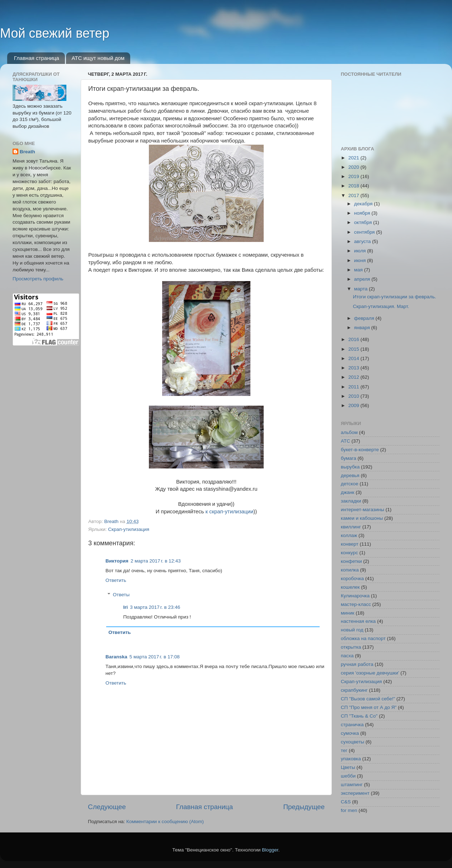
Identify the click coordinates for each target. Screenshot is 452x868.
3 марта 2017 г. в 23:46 (155, 607)
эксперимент (355, 793)
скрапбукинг (354, 690)
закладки (351, 501)
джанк (348, 492)
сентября (365, 232)
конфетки (351, 561)
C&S (346, 802)
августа (363, 241)
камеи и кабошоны (362, 518)
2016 (354, 339)
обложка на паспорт (363, 638)
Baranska (116, 657)
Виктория (117, 561)
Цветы (348, 767)
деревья (350, 475)
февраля (365, 318)
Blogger (270, 850)
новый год (352, 630)
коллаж (349, 535)
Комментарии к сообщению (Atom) (165, 822)
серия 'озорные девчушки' (370, 673)
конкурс (349, 553)
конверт (350, 544)
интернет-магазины (362, 510)
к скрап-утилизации (230, 512)
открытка (351, 647)
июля (361, 251)
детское (350, 484)
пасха (347, 656)
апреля (363, 279)
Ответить (116, 580)
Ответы (121, 595)
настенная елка (358, 621)
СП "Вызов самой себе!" (368, 699)
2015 (354, 349)
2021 (354, 158)
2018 (354, 186)
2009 (354, 405)
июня (361, 260)
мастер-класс (356, 604)
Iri (126, 607)
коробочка (352, 578)
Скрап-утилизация (129, 529)
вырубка (350, 467)
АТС (345, 441)
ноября (363, 213)
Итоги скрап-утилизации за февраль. (395, 297)
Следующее (107, 807)
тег (344, 750)
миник (348, 613)
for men (349, 810)
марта (361, 289)
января (363, 328)
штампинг (352, 785)
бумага (349, 458)
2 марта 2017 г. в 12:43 (156, 561)
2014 (354, 358)
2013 (354, 368)
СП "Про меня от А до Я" (369, 707)
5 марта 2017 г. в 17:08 (155, 657)
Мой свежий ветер (55, 33)
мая (359, 270)
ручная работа (357, 664)
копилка (350, 570)
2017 (354, 195)
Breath (27, 152)
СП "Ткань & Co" (359, 716)
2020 (354, 167)
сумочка (350, 733)
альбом (349, 432)
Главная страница (37, 58)
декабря (364, 204)
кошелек (350, 587)
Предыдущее (304, 807)
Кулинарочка (355, 596)
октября (364, 222)
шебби (348, 776)
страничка (352, 725)
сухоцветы (352, 742)
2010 (354, 396)
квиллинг (351, 527)
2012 (354, 377)
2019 (354, 176)
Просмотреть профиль (38, 279)
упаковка (351, 759)
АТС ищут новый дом (98, 58)
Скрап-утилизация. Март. (381, 306)
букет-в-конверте (360, 450)
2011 (354, 387)
